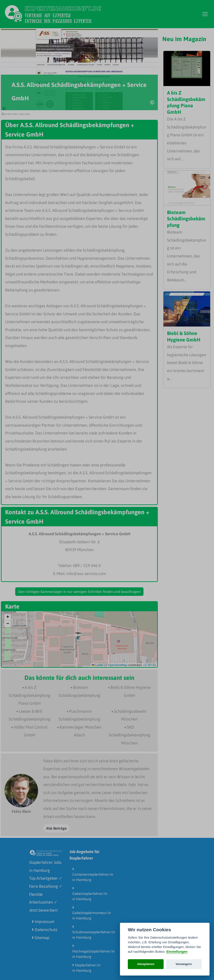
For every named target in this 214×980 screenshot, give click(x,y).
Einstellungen (177, 952)
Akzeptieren (146, 964)
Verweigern (184, 964)
